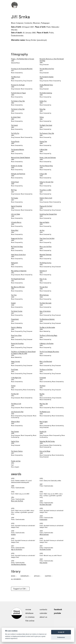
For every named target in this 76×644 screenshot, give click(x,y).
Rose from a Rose (16, 335)
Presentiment (15, 319)
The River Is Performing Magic (48, 335)
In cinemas (30, 617)
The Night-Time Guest (46, 125)
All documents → (17, 579)
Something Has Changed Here (48, 214)
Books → (14, 576)
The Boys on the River (46, 370)
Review (28, 610)
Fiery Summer (15, 432)
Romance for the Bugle (18, 85)
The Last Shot (44, 287)
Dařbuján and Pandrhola (18, 174)
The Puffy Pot (15, 133)
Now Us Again (44, 422)
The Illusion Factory (17, 451)
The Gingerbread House (18, 279)
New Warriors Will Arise (18, 287)
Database (29, 613)
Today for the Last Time (46, 182)
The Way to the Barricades (47, 327)
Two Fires (14, 295)
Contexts (43, 610)
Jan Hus (42, 230)
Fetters (42, 117)
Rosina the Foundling (17, 343)
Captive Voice (15, 441)
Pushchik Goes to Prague (18, 93)
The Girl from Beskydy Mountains (49, 352)
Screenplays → (25, 576)
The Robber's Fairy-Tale (18, 101)
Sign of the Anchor (45, 311)
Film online (30, 621)
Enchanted (43, 378)
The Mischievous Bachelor (47, 319)
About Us (43, 617)
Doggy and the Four (17, 238)
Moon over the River (46, 247)
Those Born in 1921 (45, 190)
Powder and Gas (16, 461)
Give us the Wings (45, 451)
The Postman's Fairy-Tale (47, 133)
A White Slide (43, 150)
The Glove (42, 386)
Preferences (61, 637)
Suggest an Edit (19, 589)
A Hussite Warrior (16, 222)
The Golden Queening (46, 93)
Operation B (43, 271)
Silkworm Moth (15, 422)
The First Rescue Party (46, 166)
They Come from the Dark (47, 238)
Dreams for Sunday (17, 166)
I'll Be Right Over (16, 378)
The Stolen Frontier (17, 311)
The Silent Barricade (45, 303)
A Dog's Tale (43, 174)
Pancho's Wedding (16, 327)
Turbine (13, 386)
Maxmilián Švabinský (46, 255)
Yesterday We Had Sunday (47, 441)
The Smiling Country (45, 263)
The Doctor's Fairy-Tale (18, 109)
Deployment (14, 263)
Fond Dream (15, 370)
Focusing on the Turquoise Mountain (22, 69)
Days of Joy (43, 279)
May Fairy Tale (44, 404)
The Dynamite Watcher (18, 150)
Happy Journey (15, 361)
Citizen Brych (15, 182)
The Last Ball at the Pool (47, 69)
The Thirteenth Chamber (47, 77)
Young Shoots (15, 141)
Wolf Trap (14, 190)
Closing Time (43, 141)
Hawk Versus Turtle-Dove (18, 255)
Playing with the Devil (46, 206)
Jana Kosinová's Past (17, 412)
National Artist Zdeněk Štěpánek (20, 158)
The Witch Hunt (16, 77)
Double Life (43, 432)
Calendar (43, 613)
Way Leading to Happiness (19, 271)
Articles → (38, 576)
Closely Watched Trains (46, 85)
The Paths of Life (16, 404)
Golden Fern (43, 101)
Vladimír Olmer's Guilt (46, 198)
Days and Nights (44, 222)
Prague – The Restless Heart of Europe (23, 59)
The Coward (14, 125)
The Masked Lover (45, 412)
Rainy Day (42, 109)
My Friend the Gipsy (17, 247)
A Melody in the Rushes (47, 343)
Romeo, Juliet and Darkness (48, 158)
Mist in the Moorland (46, 361)
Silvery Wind (15, 230)
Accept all (61, 632)
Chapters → (49, 576)
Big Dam (42, 394)
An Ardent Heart (16, 117)
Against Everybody (16, 206)
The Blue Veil (15, 394)
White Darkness (44, 295)
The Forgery (15, 198)
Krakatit (13, 303)
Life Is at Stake (15, 214)
